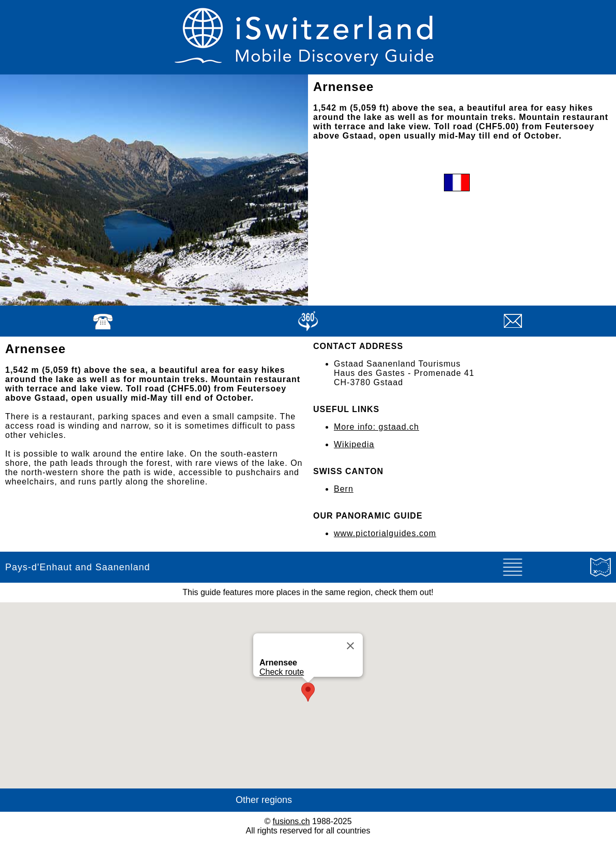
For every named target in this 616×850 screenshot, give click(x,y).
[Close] (350, 646)
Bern (344, 489)
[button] (308, 692)
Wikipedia (354, 444)
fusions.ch (291, 821)
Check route (282, 672)
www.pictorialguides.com (385, 533)
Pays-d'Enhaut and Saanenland (78, 567)
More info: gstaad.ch (376, 427)
